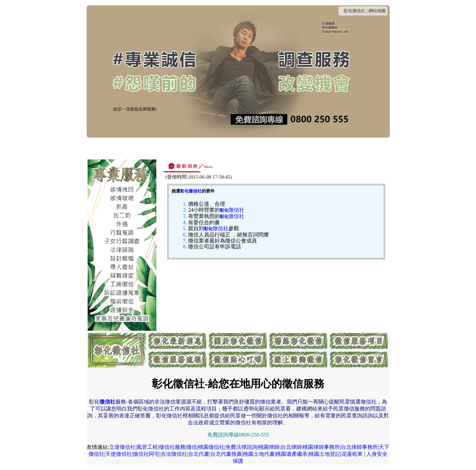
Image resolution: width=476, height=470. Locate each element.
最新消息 (113, 148)
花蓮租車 (352, 454)
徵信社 (232, 210)
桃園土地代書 (259, 454)
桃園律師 (269, 447)
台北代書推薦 (226, 454)
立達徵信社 (122, 447)
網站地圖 (377, 11)
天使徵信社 (119, 454)
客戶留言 (363, 148)
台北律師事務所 (359, 447)
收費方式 (218, 148)
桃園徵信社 (211, 447)
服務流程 (276, 148)
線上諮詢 (334, 148)
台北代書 (199, 454)
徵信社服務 (172, 447)
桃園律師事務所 (321, 447)
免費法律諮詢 (241, 447)
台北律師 (291, 447)
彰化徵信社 (355, 11)
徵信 (192, 447)
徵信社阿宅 (146, 454)
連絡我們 (188, 148)
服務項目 (247, 148)
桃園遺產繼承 (292, 454)
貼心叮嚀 (305, 148)
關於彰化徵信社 (151, 148)
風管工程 (147, 447)
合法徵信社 (174, 454)
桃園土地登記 (325, 454)
